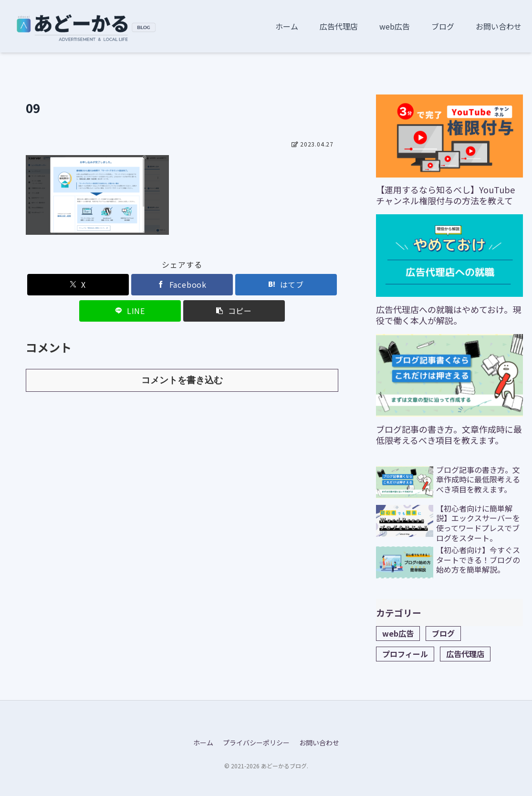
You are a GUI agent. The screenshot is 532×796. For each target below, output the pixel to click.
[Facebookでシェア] (182, 285)
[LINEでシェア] (130, 311)
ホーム (203, 743)
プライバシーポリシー (256, 743)
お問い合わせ (319, 743)
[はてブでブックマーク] (286, 285)
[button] (234, 311)
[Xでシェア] (78, 285)
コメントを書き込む (182, 380)
